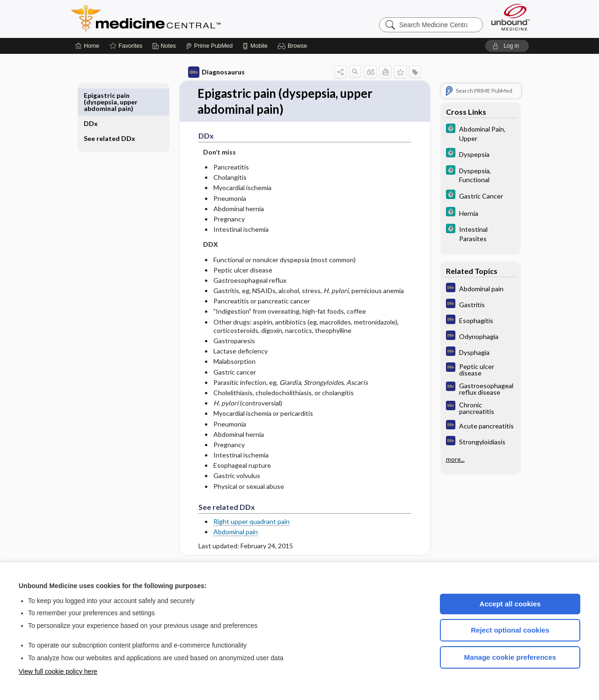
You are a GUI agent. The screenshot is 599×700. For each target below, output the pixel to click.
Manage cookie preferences (510, 657)
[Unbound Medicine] (511, 17)
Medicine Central (187, 19)
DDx (102, 95)
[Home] (87, 46)
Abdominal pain (225, 532)
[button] (294, 46)
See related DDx (113, 114)
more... (445, 458)
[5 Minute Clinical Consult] (470, 133)
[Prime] (209, 46)
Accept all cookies (510, 604)
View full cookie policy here (58, 671)
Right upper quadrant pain (241, 521)
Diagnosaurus (206, 72)
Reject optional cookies (510, 630)
